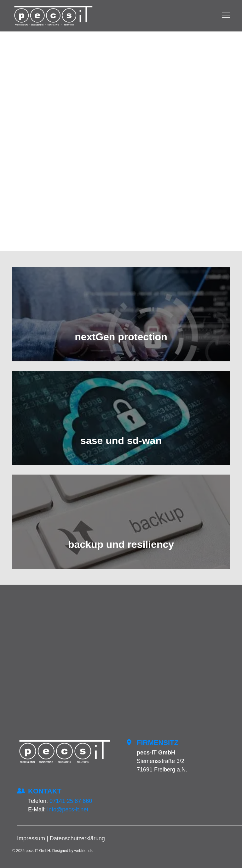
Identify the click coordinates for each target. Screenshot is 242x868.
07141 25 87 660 (71, 801)
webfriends (84, 851)
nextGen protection (121, 337)
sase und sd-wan (121, 441)
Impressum (31, 838)
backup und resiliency (121, 544)
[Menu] (226, 16)
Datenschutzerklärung (77, 838)
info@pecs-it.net (68, 810)
